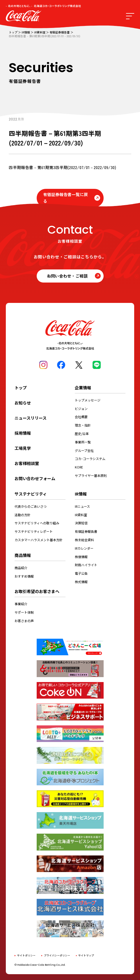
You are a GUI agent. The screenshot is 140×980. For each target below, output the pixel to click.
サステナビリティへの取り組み (37, 523)
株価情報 (81, 557)
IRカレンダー (84, 548)
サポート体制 (24, 612)
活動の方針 (23, 515)
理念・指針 (83, 425)
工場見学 (23, 448)
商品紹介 (21, 568)
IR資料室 (40, 32)
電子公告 (81, 573)
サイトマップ (86, 955)
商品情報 (23, 555)
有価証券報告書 (60, 32)
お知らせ (23, 403)
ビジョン (81, 409)
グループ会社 (84, 450)
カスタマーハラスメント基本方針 (39, 540)
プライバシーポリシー (57, 955)
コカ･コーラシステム (90, 459)
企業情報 (83, 388)
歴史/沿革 (82, 434)
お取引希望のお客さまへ (37, 591)
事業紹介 (21, 604)
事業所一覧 (83, 442)
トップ (13, 32)
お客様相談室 (27, 463)
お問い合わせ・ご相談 (67, 276)
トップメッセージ (88, 400)
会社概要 (81, 417)
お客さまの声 (24, 621)
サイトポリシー (26, 955)
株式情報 (81, 582)
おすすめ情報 (24, 576)
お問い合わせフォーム (35, 478)
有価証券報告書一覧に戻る (65, 198)
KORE (79, 467)
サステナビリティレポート (34, 531)
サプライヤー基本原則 (91, 475)
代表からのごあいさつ (31, 506)
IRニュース (82, 506)
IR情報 (26, 32)
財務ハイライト (86, 565)
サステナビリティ (31, 494)
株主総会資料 (84, 540)
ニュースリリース (31, 418)
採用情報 (23, 433)
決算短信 (81, 523)
